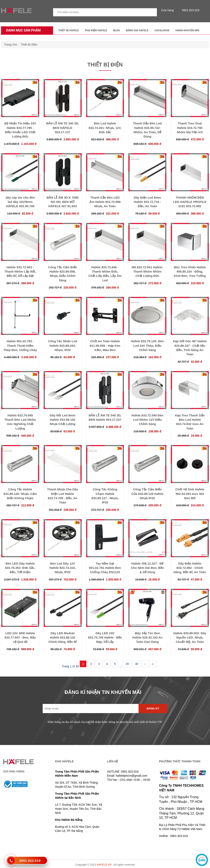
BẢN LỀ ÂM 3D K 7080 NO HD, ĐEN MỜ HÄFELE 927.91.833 (63, 202)
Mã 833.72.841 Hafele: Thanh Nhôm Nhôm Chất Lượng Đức (147, 272)
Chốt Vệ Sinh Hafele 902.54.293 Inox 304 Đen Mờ (190, 494)
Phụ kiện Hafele (96, 30)
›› (153, 664)
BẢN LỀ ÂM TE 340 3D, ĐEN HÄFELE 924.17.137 (63, 128)
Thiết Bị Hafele (69, 30)
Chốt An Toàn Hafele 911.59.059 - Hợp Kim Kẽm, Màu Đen (105, 346)
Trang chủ (11, 45)
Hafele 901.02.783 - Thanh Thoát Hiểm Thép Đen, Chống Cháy (20, 346)
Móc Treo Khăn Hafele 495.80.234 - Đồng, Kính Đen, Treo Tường (190, 272)
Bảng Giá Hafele (137, 30)
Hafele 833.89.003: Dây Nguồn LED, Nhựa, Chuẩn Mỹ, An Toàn (190, 638)
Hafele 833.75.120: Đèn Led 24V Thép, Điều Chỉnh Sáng (147, 346)
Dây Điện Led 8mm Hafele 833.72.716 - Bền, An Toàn (147, 202)
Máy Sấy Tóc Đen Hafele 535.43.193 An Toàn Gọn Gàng (147, 638)
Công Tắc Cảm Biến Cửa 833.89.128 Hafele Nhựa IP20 (147, 494)
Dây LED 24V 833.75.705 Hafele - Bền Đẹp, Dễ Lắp (105, 638)
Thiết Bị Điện (29, 45)
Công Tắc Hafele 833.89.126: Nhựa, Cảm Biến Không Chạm (20, 494)
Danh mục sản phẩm (22, 30)
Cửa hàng (168, 10)
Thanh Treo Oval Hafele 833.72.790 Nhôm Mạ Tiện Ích (190, 128)
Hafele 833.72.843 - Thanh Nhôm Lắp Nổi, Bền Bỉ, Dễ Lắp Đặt (20, 272)
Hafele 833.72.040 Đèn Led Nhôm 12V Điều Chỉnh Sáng (147, 420)
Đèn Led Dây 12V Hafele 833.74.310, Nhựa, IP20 (62, 568)
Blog (116, 30)
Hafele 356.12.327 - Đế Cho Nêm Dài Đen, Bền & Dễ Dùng (147, 568)
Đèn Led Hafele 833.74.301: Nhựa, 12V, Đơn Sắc (105, 128)
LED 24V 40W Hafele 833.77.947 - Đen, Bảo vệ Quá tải (20, 638)
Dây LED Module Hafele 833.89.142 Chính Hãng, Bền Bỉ (63, 638)
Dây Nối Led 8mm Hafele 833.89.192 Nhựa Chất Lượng (63, 420)
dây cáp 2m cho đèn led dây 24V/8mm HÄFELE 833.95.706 (20, 202)
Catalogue (162, 30)
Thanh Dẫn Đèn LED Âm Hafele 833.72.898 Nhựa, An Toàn (105, 202)
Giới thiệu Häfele (14, 771)
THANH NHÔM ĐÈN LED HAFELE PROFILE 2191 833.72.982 (190, 202)
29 (127, 664)
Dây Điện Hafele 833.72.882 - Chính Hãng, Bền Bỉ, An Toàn (190, 568)
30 (137, 664)
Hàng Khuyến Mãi (187, 30)
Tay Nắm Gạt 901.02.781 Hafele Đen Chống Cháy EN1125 (105, 568)
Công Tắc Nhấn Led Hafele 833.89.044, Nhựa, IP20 (63, 346)
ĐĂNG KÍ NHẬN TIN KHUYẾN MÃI (103, 692)
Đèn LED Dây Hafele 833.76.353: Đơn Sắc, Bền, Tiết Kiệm (20, 568)
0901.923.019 (190, 10)
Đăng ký (153, 709)
